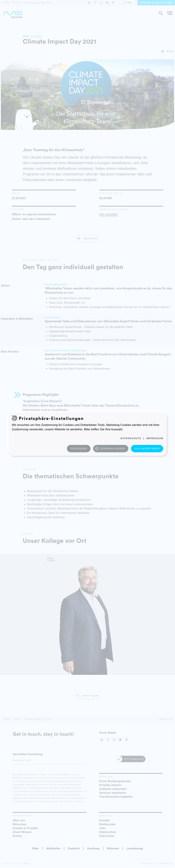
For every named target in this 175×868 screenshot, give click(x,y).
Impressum (155, 438)
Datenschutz (131, 438)
